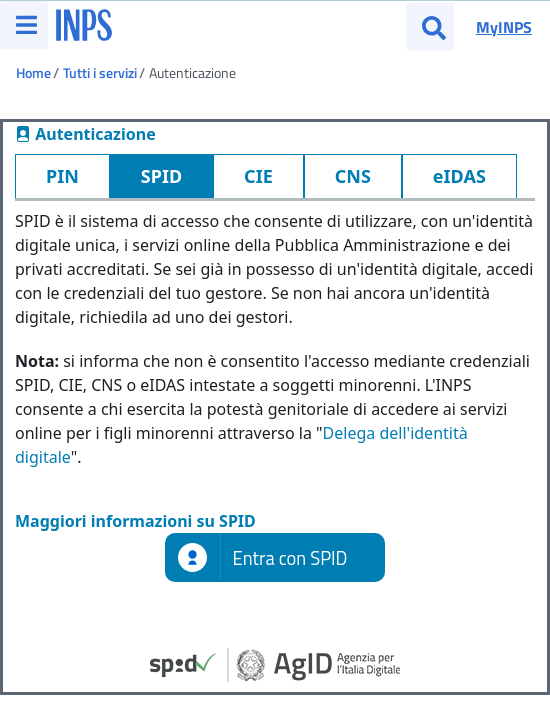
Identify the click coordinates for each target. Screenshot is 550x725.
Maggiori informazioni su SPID (135, 521)
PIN (62, 176)
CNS (353, 176)
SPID (161, 176)
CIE (258, 176)
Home (33, 72)
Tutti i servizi (100, 72)
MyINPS (504, 27)
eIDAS (459, 176)
